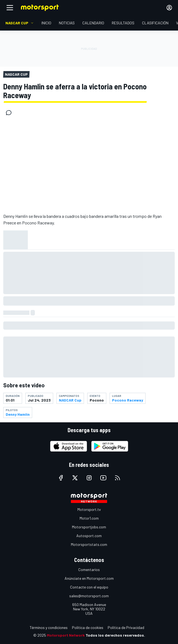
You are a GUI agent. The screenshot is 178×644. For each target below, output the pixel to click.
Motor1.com (89, 518)
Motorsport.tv (89, 509)
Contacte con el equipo (89, 587)
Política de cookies (88, 627)
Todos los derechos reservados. (115, 635)
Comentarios (89, 570)
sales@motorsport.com (89, 596)
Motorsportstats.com (89, 544)
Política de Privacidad (126, 627)
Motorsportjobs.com (89, 527)
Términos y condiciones (49, 627)
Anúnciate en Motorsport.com (89, 578)
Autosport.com (89, 536)
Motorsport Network (66, 635)
